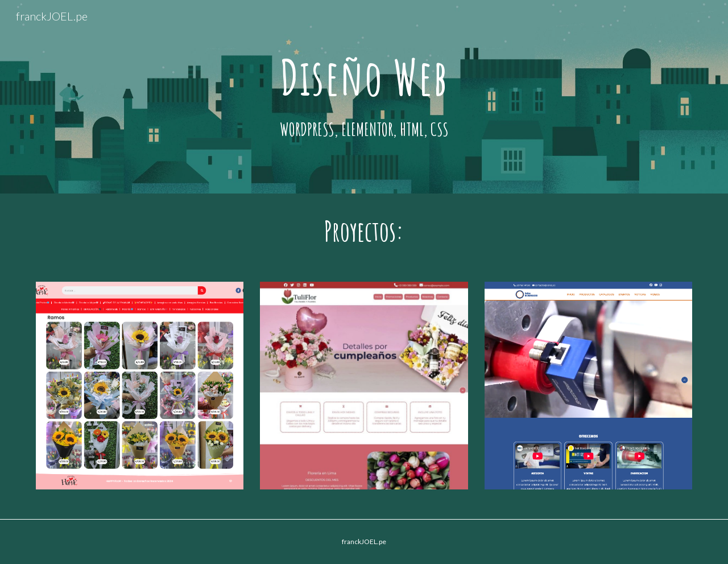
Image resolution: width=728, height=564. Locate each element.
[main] (364, 77)
